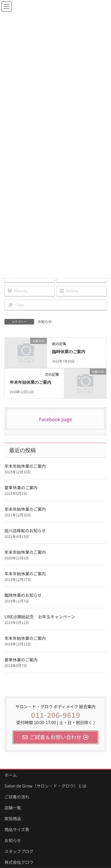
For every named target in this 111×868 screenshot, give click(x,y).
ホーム (11, 775)
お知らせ (45, 321)
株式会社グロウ (19, 862)
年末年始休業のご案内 (30, 382)
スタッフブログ (19, 851)
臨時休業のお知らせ (23, 595)
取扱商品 (13, 818)
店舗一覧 (13, 808)
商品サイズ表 (17, 829)
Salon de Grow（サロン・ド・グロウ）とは (45, 786)
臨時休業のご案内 (69, 352)
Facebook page (56, 419)
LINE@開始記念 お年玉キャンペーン (40, 617)
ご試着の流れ (17, 797)
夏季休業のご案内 (21, 487)
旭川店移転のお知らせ (25, 531)
